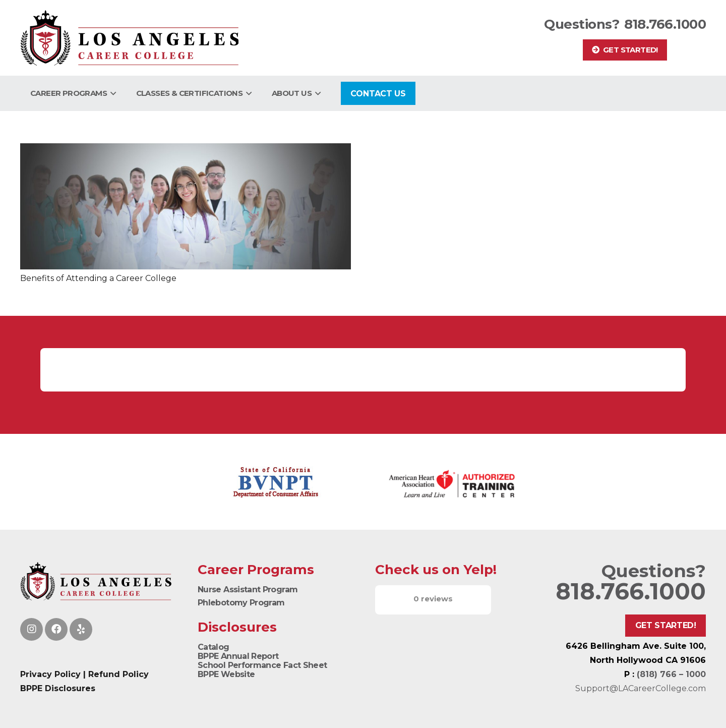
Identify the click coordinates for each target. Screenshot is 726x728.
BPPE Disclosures (58, 688)
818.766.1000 (665, 24)
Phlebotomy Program (241, 603)
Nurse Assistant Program (248, 590)
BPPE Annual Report (238, 656)
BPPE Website (226, 674)
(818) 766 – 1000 (671, 674)
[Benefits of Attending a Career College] (186, 206)
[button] (111, 93)
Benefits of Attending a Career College (98, 278)
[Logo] (129, 38)
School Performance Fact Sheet (262, 665)
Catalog (214, 647)
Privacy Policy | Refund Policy (84, 674)
